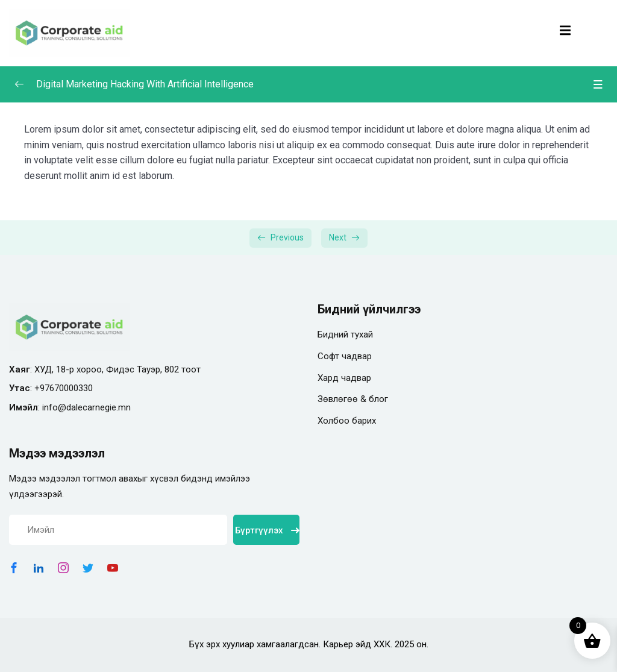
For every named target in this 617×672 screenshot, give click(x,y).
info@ (54, 407)
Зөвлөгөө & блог (353, 399)
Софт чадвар (345, 356)
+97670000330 (64, 388)
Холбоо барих (347, 421)
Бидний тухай (345, 334)
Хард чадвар (344, 378)
